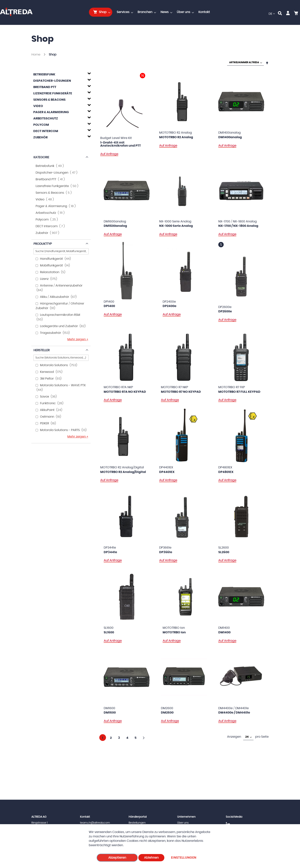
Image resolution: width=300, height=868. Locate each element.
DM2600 (167, 713)
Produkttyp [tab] (43, 244)
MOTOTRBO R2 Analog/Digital (123, 472)
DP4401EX (167, 472)
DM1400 (224, 632)
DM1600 (110, 713)
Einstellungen (184, 858)
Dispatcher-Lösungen (52, 81)
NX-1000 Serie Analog (176, 226)
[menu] (151, 12)
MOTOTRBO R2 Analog (176, 137)
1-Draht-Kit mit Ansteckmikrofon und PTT (121, 144)
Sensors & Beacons (49, 100)
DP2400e (170, 306)
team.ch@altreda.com (95, 823)
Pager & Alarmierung (51, 112)
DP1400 (109, 306)
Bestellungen (137, 823)
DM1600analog (115, 226)
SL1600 (109, 632)
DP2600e (225, 311)
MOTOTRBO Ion (174, 632)
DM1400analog (230, 137)
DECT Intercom (46, 131)
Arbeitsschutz (46, 118)
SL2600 (224, 552)
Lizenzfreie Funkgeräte (53, 93)
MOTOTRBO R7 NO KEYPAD (181, 392)
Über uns (183, 823)
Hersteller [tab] (42, 350)
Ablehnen (151, 858)
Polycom (41, 125)
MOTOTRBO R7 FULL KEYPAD (239, 392)
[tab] (61, 74)
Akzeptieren (117, 858)
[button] (272, 14)
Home (36, 55)
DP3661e (166, 552)
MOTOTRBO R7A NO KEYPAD (125, 392)
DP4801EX (226, 472)
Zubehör (40, 137)
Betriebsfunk (44, 74)
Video (38, 106)
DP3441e (110, 552)
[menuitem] (101, 12)
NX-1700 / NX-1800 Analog (238, 226)
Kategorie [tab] (41, 157)
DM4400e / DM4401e (234, 713)
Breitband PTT (45, 87)
